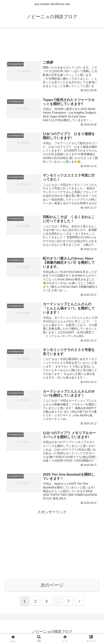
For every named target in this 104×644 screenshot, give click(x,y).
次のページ (52, 586)
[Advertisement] (52, 42)
